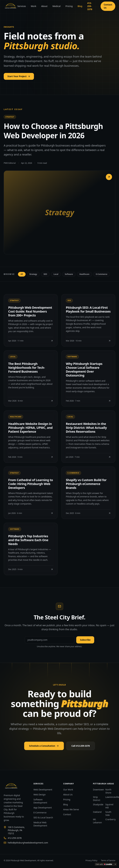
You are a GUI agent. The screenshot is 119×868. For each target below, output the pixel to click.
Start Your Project (19, 76)
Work (34, 6)
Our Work (68, 790)
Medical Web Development (40, 824)
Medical (56, 6)
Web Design (40, 795)
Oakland (97, 812)
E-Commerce (40, 813)
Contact (67, 814)
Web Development (43, 790)
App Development (43, 808)
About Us (68, 795)
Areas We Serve (71, 809)
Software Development (40, 801)
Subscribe (85, 640)
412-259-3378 (90, 6)
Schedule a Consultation (44, 746)
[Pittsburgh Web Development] (11, 6)
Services (22, 6)
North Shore (108, 791)
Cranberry (110, 819)
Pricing (69, 6)
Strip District (97, 799)
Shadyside (98, 804)
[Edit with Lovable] (104, 864)
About (44, 6)
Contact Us (108, 6)
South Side (108, 813)
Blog (80, 6)
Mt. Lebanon (97, 821)
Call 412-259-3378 (81, 746)
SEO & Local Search (43, 817)
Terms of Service (108, 861)
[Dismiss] (115, 864)
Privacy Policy (91, 861)
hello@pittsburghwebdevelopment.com (28, 843)
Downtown (98, 790)
